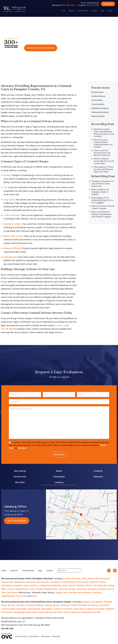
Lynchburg (93, 605)
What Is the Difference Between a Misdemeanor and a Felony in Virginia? (102, 214)
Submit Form (59, 455)
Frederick (98, 471)
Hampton (110, 609)
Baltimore (82, 589)
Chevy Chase (82, 582)
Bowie (59, 471)
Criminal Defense (98, 96)
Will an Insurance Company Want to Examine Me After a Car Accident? (103, 143)
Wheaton (87, 592)
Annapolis (92, 589)
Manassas (98, 477)
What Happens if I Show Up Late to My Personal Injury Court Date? (103, 169)
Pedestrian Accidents (100, 108)
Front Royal (67, 609)
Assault (7, 175)
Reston (56, 605)
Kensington (56, 582)
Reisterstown (22, 589)
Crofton (102, 589)
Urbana (102, 582)
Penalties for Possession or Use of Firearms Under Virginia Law (103, 184)
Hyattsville (21, 596)
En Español (108, 4)
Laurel (72, 585)
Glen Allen (20, 482)
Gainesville (31, 612)
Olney (84, 578)
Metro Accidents (98, 116)
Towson (11, 589)
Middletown (20, 582)
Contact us (61, 325)
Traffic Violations (12, 215)
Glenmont (97, 592)
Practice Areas (83, 11)
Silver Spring (20, 471)
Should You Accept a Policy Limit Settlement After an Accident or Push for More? (104, 133)
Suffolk (74, 605)
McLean (12, 605)
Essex (32, 589)
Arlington (86, 602)
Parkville (40, 589)
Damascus (105, 578)
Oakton (90, 609)
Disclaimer (22, 448)
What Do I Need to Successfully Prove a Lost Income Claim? (104, 161)
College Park (45, 585)
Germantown (43, 582)
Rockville (67, 578)
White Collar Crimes (13, 236)
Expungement (10, 257)
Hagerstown (7, 582)
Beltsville (57, 585)
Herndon (20, 605)
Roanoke (83, 605)
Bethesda (31, 582)
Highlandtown (8, 596)
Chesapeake (59, 477)
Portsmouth (7, 612)
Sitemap (56, 636)
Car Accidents (97, 100)
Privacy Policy (21, 636)
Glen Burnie (12, 592)
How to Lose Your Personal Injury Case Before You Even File (102, 153)
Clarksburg (6, 585)
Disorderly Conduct (13, 224)
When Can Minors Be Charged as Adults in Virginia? (100, 192)
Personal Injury (98, 92)
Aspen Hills (93, 578)
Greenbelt (17, 585)
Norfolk (97, 612)
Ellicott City (91, 585)
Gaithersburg (68, 582)
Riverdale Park (75, 592)
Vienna (57, 609)
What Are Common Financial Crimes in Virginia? (103, 207)
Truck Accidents (98, 104)
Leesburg (59, 482)
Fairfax (67, 612)
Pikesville (102, 585)
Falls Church (79, 609)
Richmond (65, 605)
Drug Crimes (9, 200)
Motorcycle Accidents (100, 112)
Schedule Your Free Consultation (41, 48)
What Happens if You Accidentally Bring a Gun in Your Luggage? (102, 200)
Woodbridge (19, 612)
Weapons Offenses (12, 248)
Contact (110, 11)
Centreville (104, 605)
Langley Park (61, 592)
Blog (102, 11)
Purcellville (99, 609)
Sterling (48, 605)
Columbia (80, 585)
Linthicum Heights (67, 589)
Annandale (21, 609)
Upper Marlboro (31, 585)
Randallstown (51, 589)
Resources (46, 636)
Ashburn (39, 605)
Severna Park (20, 477)
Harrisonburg (34, 609)
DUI (5, 187)
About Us (72, 11)
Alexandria (87, 612)
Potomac (76, 578)
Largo (65, 585)
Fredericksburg (45, 612)
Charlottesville (8, 609)
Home (63, 11)
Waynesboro (47, 609)
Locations (94, 11)
